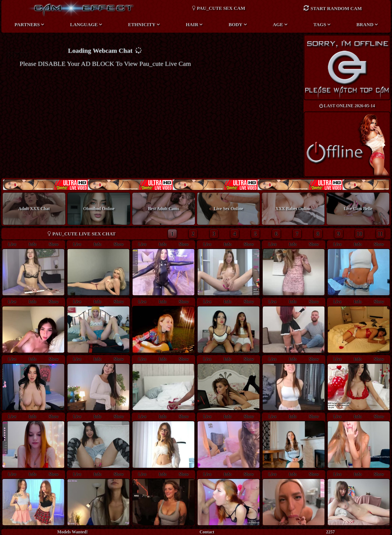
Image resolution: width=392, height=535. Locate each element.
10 (359, 234)
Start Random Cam (332, 8)
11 (380, 234)
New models (196, 185)
